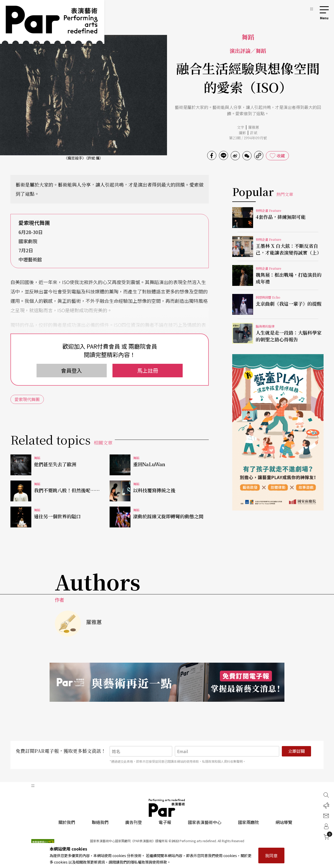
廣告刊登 (134, 822)
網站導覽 (284, 822)
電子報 (165, 822)
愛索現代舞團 (27, 399)
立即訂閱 (296, 751)
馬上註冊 (148, 370)
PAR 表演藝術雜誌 (167, 808)
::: (312, 8)
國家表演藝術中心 (205, 822)
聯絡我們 (100, 822)
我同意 (271, 855)
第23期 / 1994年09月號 (248, 138)
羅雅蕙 (254, 127)
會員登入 (71, 370)
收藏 (281, 156)
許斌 (254, 133)
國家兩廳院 (248, 822)
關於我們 (67, 822)
